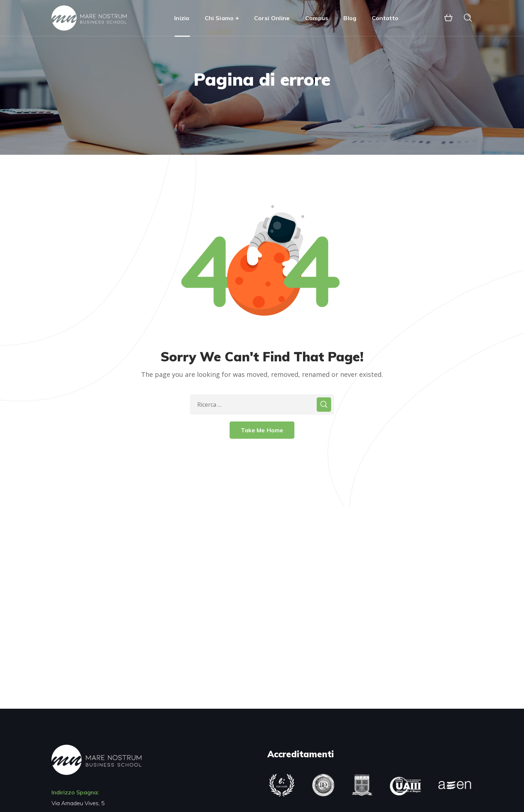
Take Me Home (262, 430)
